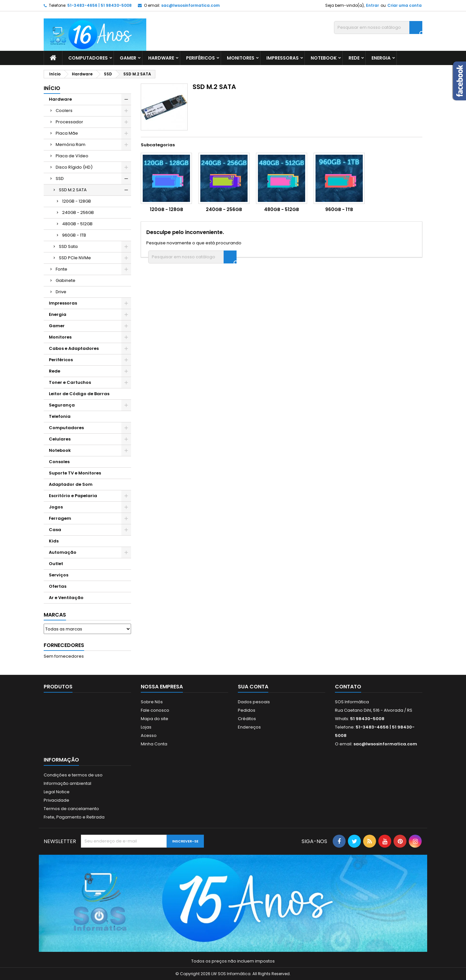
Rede (354, 58)
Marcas (55, 615)
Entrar (372, 5)
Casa (55, 530)
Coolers (64, 111)
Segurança (62, 405)
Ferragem (60, 518)
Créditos (247, 719)
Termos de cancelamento (71, 809)
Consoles (59, 462)
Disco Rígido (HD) (74, 167)
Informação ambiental (67, 783)
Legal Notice (57, 792)
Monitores (241, 58)
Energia (381, 58)
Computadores (88, 58)
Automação (63, 552)
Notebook (324, 58)
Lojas (146, 727)
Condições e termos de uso (73, 775)
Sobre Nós (152, 702)
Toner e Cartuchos (70, 382)
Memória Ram (71, 145)
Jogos (56, 507)
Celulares (60, 439)
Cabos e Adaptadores (74, 348)
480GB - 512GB (77, 224)
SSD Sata (68, 246)
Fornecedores (64, 645)
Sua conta (253, 687)
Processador (69, 122)
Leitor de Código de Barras (79, 394)
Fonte (61, 269)
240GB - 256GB (78, 212)
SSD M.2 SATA (73, 190)
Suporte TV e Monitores (75, 473)
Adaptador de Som (71, 484)
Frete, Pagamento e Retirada (74, 817)
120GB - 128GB (77, 201)
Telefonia (60, 416)
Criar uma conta (405, 5)
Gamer (128, 58)
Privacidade (56, 800)
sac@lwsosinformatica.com (190, 5)
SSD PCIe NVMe (75, 258)
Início (52, 88)
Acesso (149, 735)
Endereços (249, 727)
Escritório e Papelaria (73, 496)
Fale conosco (155, 710)
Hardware (161, 58)
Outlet (56, 564)
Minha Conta (154, 744)
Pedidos (247, 710)
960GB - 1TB (74, 235)
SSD (60, 178)
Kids (54, 541)
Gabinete (66, 280)
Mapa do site (155, 719)
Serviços (59, 575)
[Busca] (378, 28)
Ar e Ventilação (66, 598)
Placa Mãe (67, 133)
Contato (348, 687)
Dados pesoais (254, 702)
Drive (61, 292)
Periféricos (200, 58)
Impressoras (283, 58)
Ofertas (58, 586)
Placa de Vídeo (72, 156)
